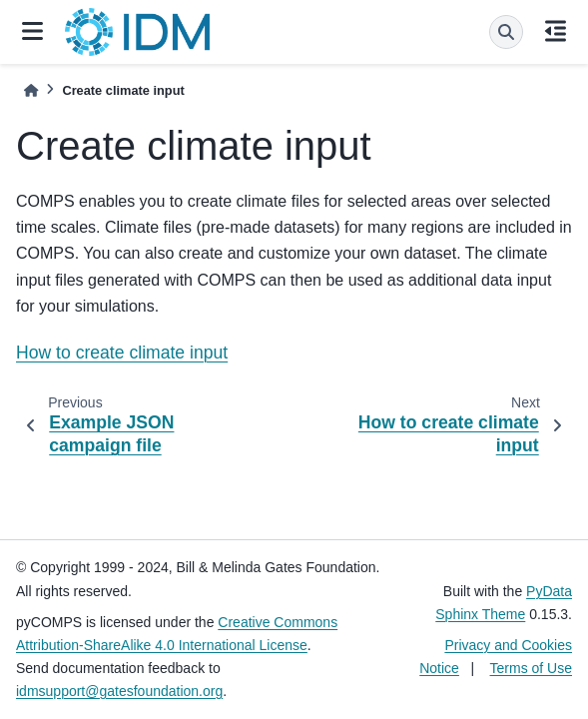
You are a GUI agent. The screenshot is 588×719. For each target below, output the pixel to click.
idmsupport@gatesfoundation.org (119, 691)
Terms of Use (531, 668)
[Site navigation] (32, 32)
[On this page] (556, 32)
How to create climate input (122, 353)
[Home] (31, 90)
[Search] (506, 32)
